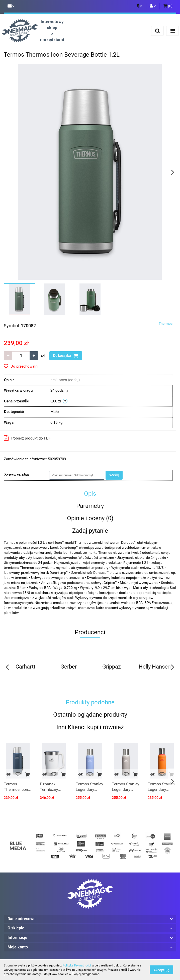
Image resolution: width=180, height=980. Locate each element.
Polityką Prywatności (77, 965)
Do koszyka (66, 356)
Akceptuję (161, 970)
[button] (168, 6)
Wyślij (114, 475)
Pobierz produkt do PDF (27, 438)
